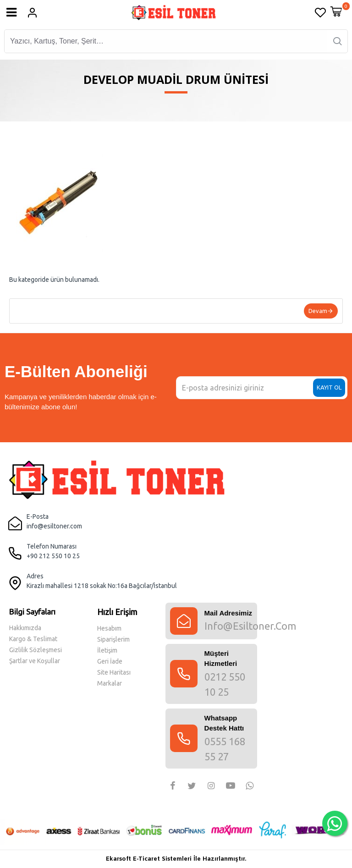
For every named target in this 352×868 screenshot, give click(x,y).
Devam (318, 311)
